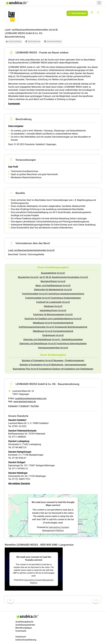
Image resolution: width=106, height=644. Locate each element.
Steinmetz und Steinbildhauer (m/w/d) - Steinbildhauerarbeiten (53, 339)
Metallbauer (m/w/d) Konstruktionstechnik (53, 323)
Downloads (21, 631)
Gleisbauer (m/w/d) (53, 306)
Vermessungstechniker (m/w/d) (53, 348)
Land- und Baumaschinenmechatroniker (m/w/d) (31, 250)
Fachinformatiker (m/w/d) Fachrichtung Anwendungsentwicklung (53, 294)
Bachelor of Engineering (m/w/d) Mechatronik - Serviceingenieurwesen (53, 365)
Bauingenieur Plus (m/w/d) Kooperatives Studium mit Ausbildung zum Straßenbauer (53, 369)
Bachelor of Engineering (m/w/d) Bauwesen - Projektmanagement (53, 360)
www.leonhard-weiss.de (25, 402)
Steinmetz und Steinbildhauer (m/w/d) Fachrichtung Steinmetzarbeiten (53, 344)
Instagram (13, 406)
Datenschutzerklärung (26, 640)
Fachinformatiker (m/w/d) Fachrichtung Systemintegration (53, 298)
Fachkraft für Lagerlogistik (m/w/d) (53, 302)
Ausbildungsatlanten (25, 625)
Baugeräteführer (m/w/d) (53, 273)
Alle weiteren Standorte (19, 484)
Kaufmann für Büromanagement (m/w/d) (53, 314)
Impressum (21, 637)
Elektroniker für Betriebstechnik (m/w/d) (53, 290)
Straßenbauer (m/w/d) (53, 335)
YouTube (34, 406)
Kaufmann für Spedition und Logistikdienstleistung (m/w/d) (53, 319)
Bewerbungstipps (24, 628)
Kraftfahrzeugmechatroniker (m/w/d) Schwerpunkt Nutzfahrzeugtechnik (53, 327)
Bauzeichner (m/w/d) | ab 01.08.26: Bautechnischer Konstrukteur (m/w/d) (53, 277)
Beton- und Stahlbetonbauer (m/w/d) (53, 286)
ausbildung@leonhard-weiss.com (31, 398)
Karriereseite (14, 104)
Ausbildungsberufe (24, 622)
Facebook (24, 406)
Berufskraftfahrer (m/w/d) (53, 281)
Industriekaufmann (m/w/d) (53, 310)
